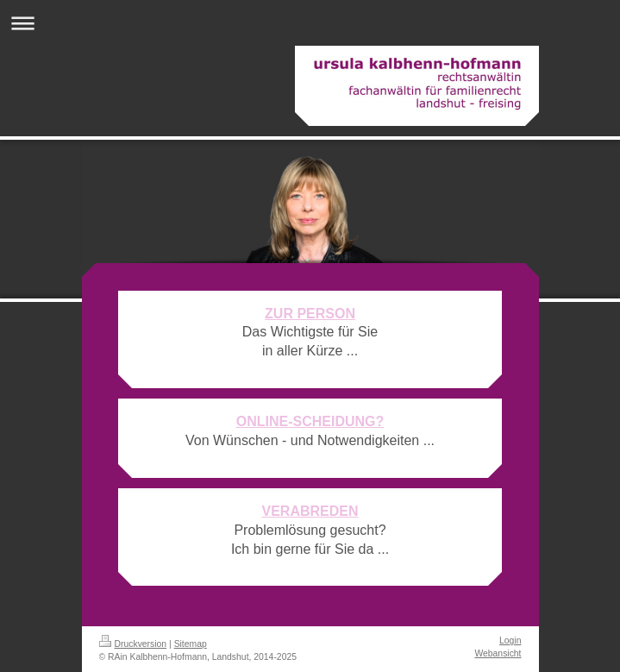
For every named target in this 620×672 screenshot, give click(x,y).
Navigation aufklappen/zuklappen (310, 23)
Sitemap (191, 644)
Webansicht (498, 653)
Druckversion (133, 644)
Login (510, 641)
